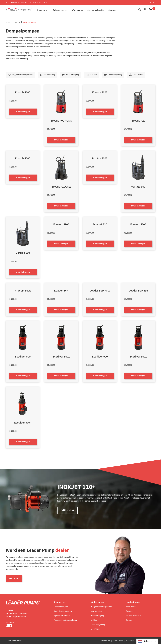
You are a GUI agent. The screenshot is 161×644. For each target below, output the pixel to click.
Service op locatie (96, 10)
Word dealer (77, 10)
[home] (19, 10)
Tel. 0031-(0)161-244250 (16, 617)
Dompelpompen (30, 22)
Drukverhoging (98, 616)
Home (8, 22)
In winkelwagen (23, 112)
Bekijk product (67, 510)
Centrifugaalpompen (63, 611)
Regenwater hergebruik (102, 607)
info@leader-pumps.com (18, 2)
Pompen (17, 22)
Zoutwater (96, 629)
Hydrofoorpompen (62, 616)
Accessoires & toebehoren (66, 620)
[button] (43, 10)
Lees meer (14, 578)
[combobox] (147, 641)
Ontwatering (97, 611)
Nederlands (145, 641)
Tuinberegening (98, 625)
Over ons (152, 2)
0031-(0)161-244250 (40, 2)
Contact (112, 10)
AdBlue (94, 620)
